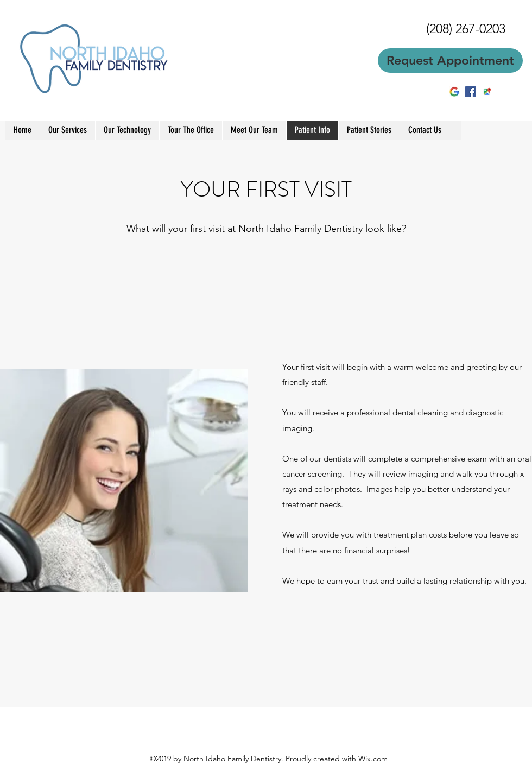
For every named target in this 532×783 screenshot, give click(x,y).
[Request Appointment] (450, 61)
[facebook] (471, 92)
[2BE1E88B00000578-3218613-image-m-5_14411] (454, 92)
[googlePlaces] (487, 92)
